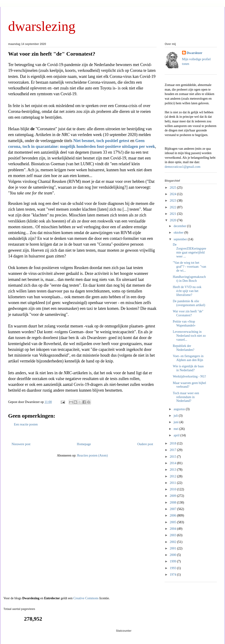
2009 (174, 496)
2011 (173, 483)
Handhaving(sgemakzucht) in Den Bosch (189, 279)
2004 (174, 529)
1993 (174, 568)
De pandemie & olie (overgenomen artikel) (189, 303)
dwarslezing (42, 26)
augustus (180, 409)
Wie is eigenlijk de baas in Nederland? (188, 368)
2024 (174, 194)
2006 (174, 516)
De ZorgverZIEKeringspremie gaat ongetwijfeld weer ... (190, 250)
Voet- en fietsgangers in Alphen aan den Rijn (188, 358)
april (177, 435)
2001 (174, 548)
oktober (179, 233)
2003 (174, 535)
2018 (174, 443)
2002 (174, 542)
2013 (174, 470)
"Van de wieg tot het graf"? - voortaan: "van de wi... (189, 267)
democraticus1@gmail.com (183, 167)
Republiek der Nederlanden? (184, 348)
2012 (174, 476)
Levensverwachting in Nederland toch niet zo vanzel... (189, 336)
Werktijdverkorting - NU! (190, 376)
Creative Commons (86, 598)
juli (176, 416)
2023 (174, 201)
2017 (174, 450)
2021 (174, 214)
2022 (174, 207)
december (180, 226)
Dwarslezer (195, 53)
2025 (174, 188)
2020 (174, 220)
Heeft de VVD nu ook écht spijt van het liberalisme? (187, 291)
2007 (174, 509)
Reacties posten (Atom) (92, 455)
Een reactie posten (26, 424)
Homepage (84, 444)
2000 (174, 555)
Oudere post (145, 444)
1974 (174, 575)
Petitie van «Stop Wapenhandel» (184, 324)
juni (176, 422)
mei (176, 429)
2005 (174, 522)
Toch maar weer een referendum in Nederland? (186, 397)
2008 (174, 503)
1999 (174, 561)
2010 (174, 489)
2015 (174, 457)
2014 (174, 463)
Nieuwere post (21, 444)
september (181, 239)
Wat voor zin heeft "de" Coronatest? (52, 54)
